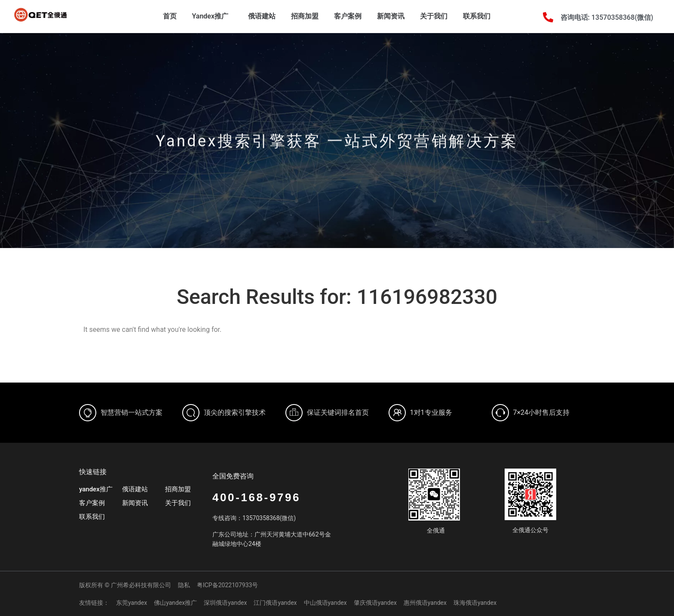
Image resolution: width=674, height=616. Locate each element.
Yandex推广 (213, 16)
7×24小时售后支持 (542, 412)
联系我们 (477, 16)
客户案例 (348, 16)
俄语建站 (262, 16)
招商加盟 (305, 16)
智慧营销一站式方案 (132, 412)
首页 (170, 16)
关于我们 (434, 16)
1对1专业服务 (431, 412)
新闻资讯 (391, 16)
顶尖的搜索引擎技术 (235, 412)
